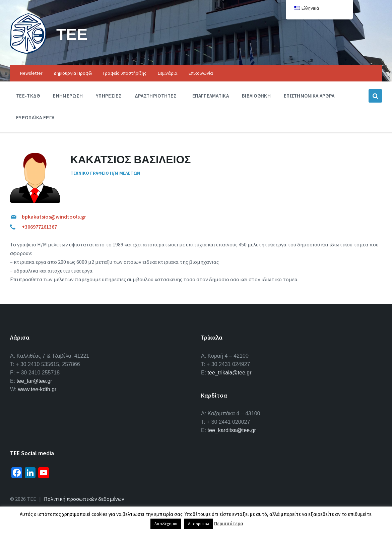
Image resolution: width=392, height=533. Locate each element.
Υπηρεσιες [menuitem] (109, 96)
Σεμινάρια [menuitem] (168, 73)
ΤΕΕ (72, 34)
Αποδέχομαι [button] (166, 524)
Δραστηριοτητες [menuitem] (156, 96)
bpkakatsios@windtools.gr (54, 217)
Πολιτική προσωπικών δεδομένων (84, 499)
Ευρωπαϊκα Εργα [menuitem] (35, 117)
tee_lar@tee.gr (35, 381)
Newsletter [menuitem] (31, 73)
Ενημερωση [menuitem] (68, 96)
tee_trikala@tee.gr (230, 373)
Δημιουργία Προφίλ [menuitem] (73, 73)
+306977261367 (39, 227)
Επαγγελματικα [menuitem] (211, 96)
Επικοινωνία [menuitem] (201, 73)
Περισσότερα (229, 523)
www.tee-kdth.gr (37, 389)
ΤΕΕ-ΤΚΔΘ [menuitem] (28, 96)
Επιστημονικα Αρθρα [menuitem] (309, 96)
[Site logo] (28, 52)
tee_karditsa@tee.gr (232, 430)
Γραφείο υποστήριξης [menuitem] (125, 73)
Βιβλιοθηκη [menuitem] (256, 96)
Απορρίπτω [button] (199, 524)
